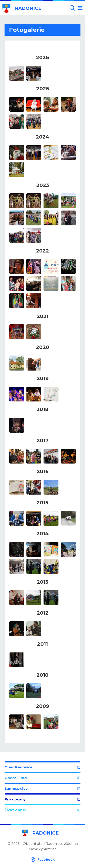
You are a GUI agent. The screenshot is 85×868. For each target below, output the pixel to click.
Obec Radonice (42, 767)
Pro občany (42, 799)
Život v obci (42, 810)
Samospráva (42, 789)
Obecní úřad (42, 778)
